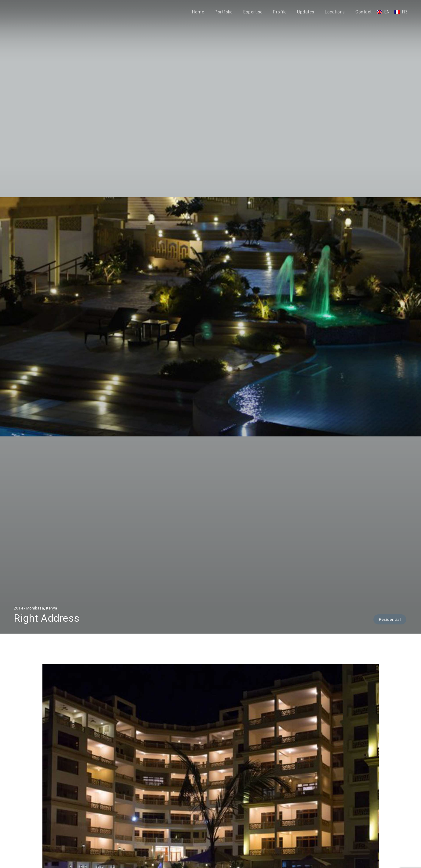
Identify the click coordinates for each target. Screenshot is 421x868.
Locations (335, 12)
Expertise (253, 12)
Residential (390, 619)
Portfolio (224, 12)
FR (405, 12)
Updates (306, 12)
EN (387, 12)
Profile (280, 12)
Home (198, 12)
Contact (364, 12)
